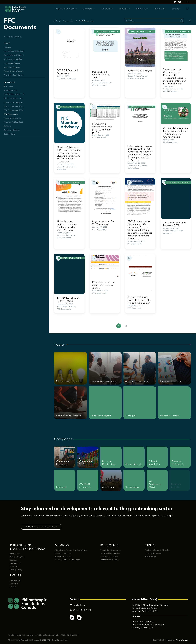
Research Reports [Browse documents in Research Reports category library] (12, 130)
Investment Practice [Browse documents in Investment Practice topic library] (13, 59)
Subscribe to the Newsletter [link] (41, 527)
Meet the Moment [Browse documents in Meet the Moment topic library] (12, 67)
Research (167, 233)
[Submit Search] (182, 21)
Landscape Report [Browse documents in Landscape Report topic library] (12, 63)
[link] (69, 47)
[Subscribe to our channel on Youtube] (180, 1)
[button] (67, 9)
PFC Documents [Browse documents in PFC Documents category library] (11, 114)
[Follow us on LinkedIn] (175, 1)
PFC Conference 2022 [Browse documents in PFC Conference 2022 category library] (14, 106)
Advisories (61, 169)
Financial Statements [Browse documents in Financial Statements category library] (13, 102)
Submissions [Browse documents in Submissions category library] (9, 134)
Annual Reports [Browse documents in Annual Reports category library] (11, 90)
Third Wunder (182, 640)
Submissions (133, 168)
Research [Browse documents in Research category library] (8, 126)
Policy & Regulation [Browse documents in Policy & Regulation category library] (12, 118)
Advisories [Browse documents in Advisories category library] (8, 86)
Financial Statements (66, 79)
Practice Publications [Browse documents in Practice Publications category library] (13, 122)
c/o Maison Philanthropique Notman (150, 605)
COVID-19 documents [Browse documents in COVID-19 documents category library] (13, 98)
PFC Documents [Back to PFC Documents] (13, 37)
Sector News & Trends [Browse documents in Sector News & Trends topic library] (14, 71)
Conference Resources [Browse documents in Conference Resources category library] (14, 94)
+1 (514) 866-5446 (82, 610)
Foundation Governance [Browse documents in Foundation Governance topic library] (14, 51)
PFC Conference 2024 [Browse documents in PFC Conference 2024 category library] (14, 110)
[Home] (55, 21)
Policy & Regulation (136, 78)
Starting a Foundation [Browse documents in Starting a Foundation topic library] (14, 75)
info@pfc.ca (79, 605)
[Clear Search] (190, 20)
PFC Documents (99, 85)
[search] (154, 21)
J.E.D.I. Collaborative (66, 235)
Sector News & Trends (102, 83)
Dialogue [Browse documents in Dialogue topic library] (8, 47)
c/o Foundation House (143, 621)
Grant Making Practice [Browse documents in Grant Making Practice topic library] (14, 55)
